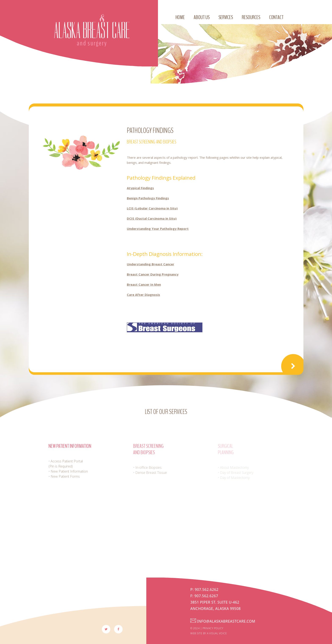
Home (180, 17)
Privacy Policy (213, 628)
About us (202, 17)
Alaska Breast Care (92, 30)
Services (226, 17)
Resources (251, 17)
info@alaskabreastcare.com (233, 621)
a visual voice (217, 633)
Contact (276, 17)
